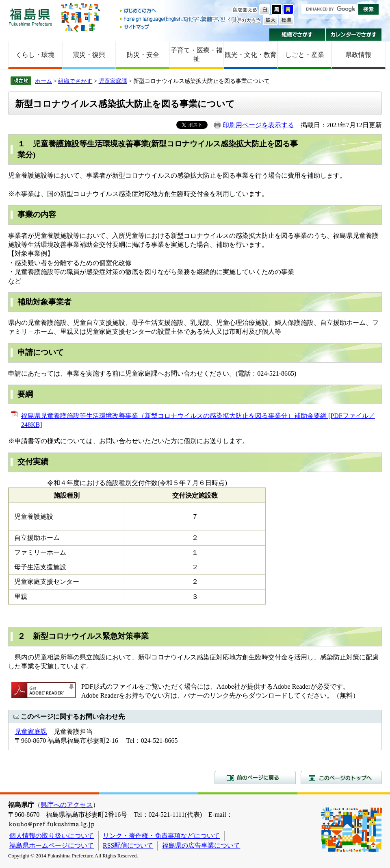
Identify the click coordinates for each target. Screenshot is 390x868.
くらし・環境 (35, 55)
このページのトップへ (341, 777)
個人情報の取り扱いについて (52, 836)
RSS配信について (128, 845)
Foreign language (180, 19)
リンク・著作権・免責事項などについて (161, 836)
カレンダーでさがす (354, 35)
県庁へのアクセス (67, 805)
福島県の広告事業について (201, 845)
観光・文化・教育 (251, 55)
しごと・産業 (305, 55)
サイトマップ (180, 27)
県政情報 (358, 55)
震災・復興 (89, 55)
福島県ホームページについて (52, 845)
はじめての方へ (180, 11)
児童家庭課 (113, 81)
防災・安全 (143, 55)
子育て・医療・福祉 (197, 54)
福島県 (30, 17)
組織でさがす (297, 35)
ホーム (43, 81)
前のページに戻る (255, 777)
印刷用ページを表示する (258, 125)
